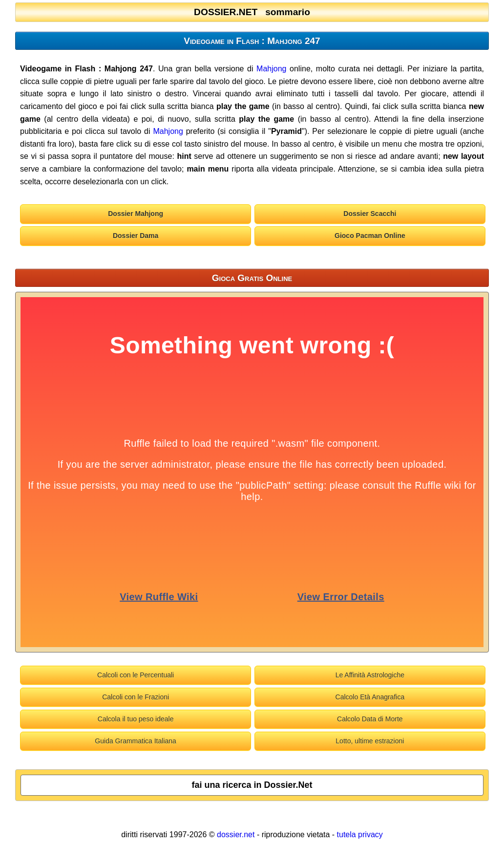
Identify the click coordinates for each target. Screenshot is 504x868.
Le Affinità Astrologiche (370, 675)
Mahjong (271, 69)
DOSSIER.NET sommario (252, 12)
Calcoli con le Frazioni (136, 697)
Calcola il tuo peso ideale (136, 719)
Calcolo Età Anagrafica (370, 697)
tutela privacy (360, 835)
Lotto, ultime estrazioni (370, 741)
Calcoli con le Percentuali (136, 675)
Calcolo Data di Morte (370, 719)
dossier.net (236, 835)
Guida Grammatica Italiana (136, 741)
